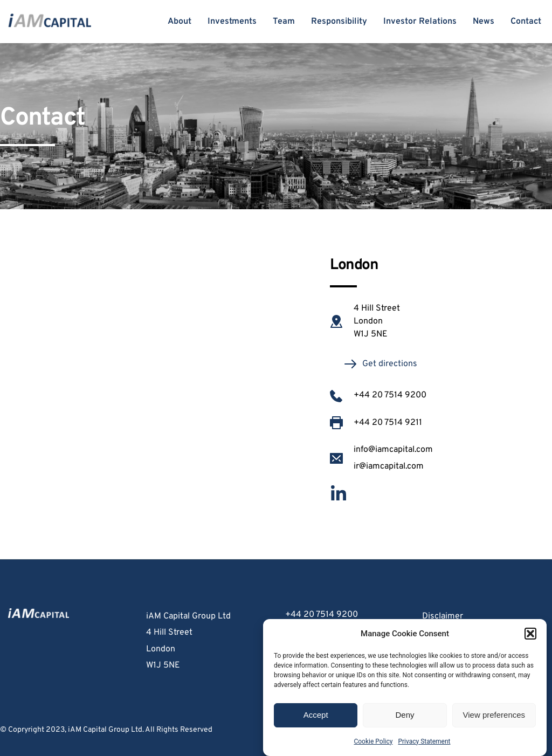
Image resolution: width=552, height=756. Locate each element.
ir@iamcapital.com (389, 466)
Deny (405, 715)
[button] (530, 634)
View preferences (494, 715)
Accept (316, 715)
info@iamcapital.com (394, 450)
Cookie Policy (373, 741)
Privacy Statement (424, 741)
